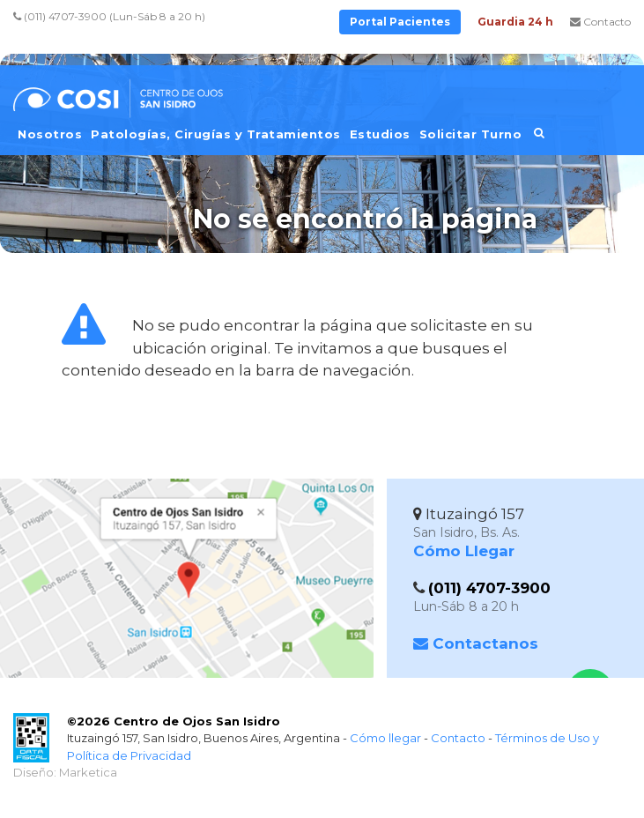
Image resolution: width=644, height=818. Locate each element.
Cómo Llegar (464, 551)
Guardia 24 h (515, 22)
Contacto (600, 22)
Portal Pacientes (400, 22)
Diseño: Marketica (65, 772)
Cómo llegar (385, 738)
